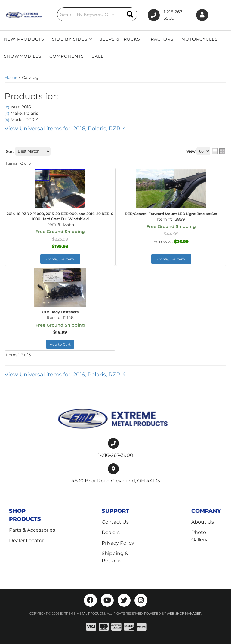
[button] (96, 14)
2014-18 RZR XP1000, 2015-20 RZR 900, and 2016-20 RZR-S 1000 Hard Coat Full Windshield (60, 216)
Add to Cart (60, 344)
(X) (7, 107)
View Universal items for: (65, 129)
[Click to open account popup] (202, 15)
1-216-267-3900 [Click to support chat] (165, 15)
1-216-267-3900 (116, 455)
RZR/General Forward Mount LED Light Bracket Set (171, 214)
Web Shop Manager (184, 613)
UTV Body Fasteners (60, 312)
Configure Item (60, 259)
